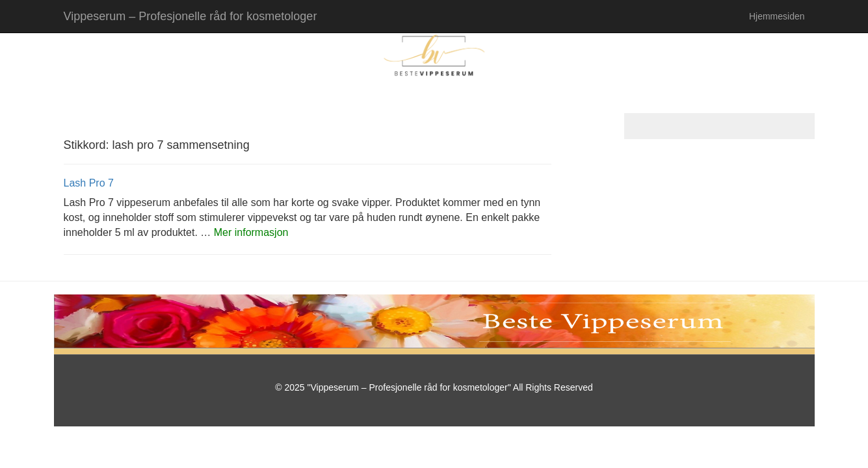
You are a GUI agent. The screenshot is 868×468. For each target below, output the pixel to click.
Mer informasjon (251, 232)
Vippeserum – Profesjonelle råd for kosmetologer (191, 16)
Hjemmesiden (777, 16)
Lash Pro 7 (89, 183)
